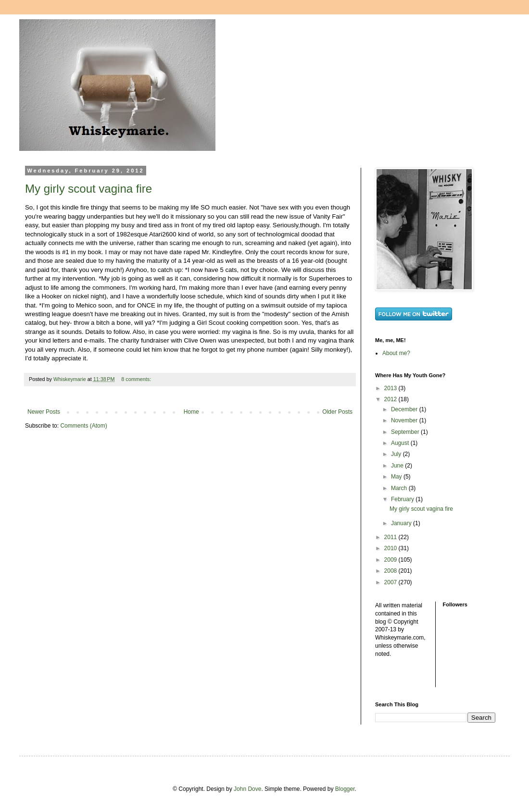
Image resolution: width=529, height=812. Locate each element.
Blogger (345, 789)
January (402, 523)
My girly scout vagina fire (88, 189)
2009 (391, 560)
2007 (391, 582)
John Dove (247, 789)
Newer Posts (44, 412)
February (403, 499)
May (397, 477)
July (397, 454)
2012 (391, 399)
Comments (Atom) (83, 426)
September (406, 432)
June (398, 466)
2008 (391, 571)
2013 (391, 388)
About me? (396, 353)
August (401, 443)
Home (191, 412)
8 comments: (137, 379)
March (400, 488)
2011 (391, 537)
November (405, 420)
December (405, 409)
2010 (391, 548)
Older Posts (337, 412)
